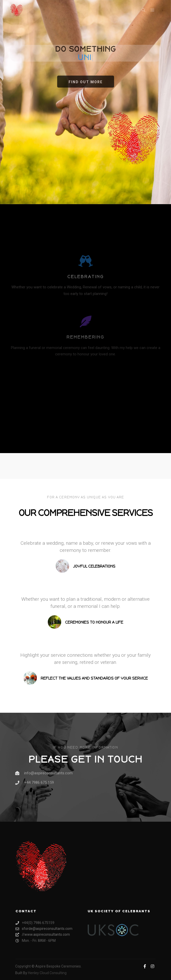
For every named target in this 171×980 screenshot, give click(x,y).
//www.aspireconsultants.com (43, 935)
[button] (86, 82)
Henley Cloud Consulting (47, 973)
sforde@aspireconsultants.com (44, 929)
